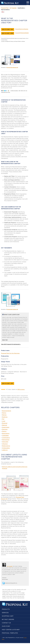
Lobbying (5, 450)
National (5, 425)
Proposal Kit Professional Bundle (22, 33)
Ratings (4, 415)
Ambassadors (6, 448)
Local (4, 421)
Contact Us (6, 623)
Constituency (6, 438)
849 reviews (21, 389)
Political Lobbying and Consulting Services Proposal (15, 468)
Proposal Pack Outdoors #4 (12, 309)
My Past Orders (8, 619)
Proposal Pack (5, 8)
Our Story (6, 626)
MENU (28, 2)
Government (6, 427)
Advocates (5, 442)
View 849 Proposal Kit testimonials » (11, 344)
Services (5, 613)
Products (6, 609)
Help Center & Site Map (11, 630)
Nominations (6, 433)
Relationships (6, 446)
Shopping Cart (8, 616)
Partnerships (6, 440)
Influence (5, 444)
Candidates (5, 435)
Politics (4, 431)
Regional (5, 423)
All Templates (13, 8)
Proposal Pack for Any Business (22, 29)
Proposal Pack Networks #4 (12, 67)
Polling (4, 413)
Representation (7, 411)
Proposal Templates (10, 633)
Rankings (5, 417)
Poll (3, 419)
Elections (5, 429)
